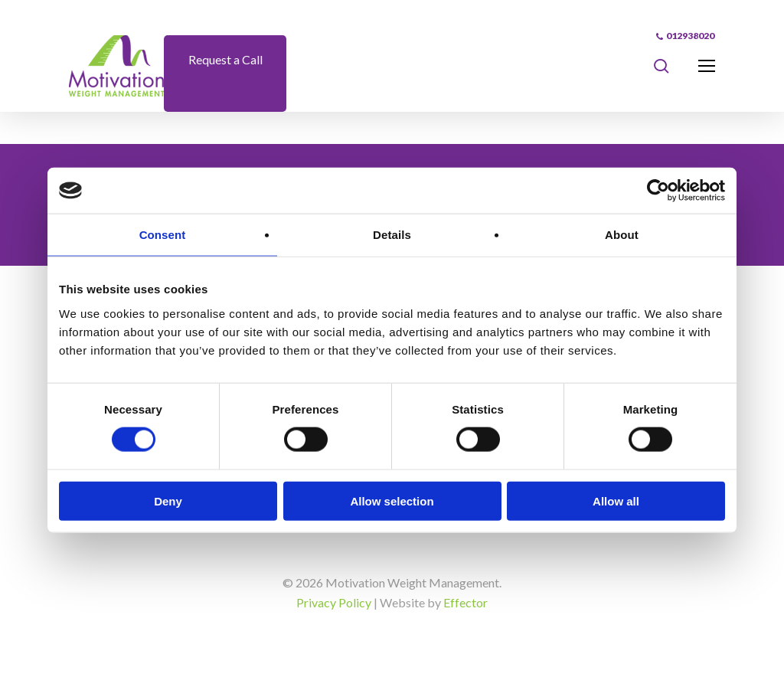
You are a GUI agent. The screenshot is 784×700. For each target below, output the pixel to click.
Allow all (616, 500)
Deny (168, 500)
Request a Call (225, 59)
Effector (465, 602)
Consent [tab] (163, 235)
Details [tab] (392, 235)
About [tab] (622, 235)
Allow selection (392, 500)
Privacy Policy (334, 602)
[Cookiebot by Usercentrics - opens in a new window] (658, 191)
